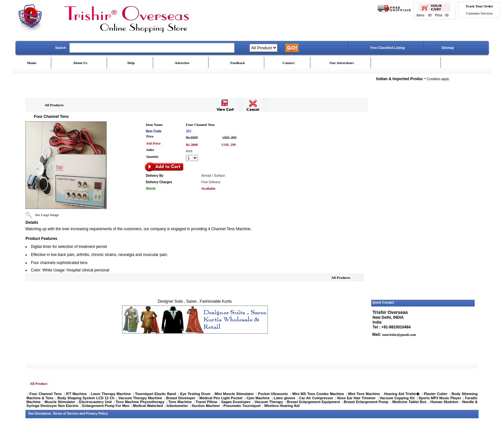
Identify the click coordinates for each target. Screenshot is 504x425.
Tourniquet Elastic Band (155, 394)
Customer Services (479, 13)
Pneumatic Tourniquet (242, 406)
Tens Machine (180, 402)
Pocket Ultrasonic (273, 394)
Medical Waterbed (148, 406)
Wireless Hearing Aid (282, 406)
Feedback (238, 63)
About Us (80, 63)
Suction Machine (206, 406)
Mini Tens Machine (364, 394)
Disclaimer (43, 414)
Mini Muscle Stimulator (234, 394)
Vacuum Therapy (269, 402)
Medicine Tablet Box (409, 402)
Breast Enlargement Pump (366, 402)
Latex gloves (284, 398)
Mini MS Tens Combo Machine (318, 394)
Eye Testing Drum (195, 394)
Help (131, 63)
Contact (289, 63)
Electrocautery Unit (96, 402)
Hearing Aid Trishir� (402, 394)
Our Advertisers (342, 63)
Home (32, 63)
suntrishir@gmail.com (399, 335)
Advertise (182, 63)
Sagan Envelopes (236, 402)
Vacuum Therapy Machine (140, 398)
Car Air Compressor (316, 398)
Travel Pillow (206, 402)
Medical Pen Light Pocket (221, 398)
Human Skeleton (445, 402)
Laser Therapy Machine (111, 394)
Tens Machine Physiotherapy (140, 402)
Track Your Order (479, 6)
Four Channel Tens (46, 394)
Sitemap (448, 48)
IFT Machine (76, 394)
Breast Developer (181, 398)
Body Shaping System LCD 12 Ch (86, 398)
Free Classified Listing (388, 48)
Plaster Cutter (436, 394)
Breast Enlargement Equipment (313, 402)
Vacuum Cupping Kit (397, 398)
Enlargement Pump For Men (106, 406)
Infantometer (177, 406)
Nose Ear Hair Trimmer (356, 398)
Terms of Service (66, 414)
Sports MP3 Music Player (440, 398)
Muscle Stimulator (60, 402)
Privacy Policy (97, 414)
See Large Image (47, 215)
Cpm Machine (258, 398)
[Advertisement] (423, 201)
